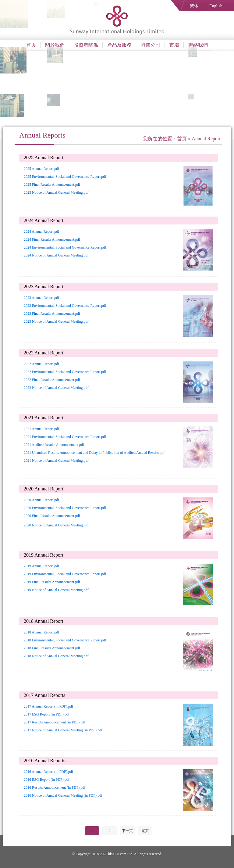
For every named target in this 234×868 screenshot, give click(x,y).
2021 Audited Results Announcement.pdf (54, 445)
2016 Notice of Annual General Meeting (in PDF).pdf (63, 795)
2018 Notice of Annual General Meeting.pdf (56, 656)
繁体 (194, 6)
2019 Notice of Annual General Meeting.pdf (56, 590)
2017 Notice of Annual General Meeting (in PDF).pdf (63, 730)
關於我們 (55, 45)
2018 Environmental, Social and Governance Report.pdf (65, 640)
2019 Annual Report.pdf (41, 566)
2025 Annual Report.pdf (41, 169)
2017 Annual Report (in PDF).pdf (48, 706)
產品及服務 (119, 45)
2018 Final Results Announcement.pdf (52, 648)
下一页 (127, 831)
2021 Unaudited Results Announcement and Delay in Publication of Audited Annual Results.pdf (94, 453)
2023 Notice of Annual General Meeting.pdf (56, 321)
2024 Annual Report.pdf (41, 231)
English (216, 6)
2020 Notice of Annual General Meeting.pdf (56, 525)
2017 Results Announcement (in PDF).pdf (55, 722)
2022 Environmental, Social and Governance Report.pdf (65, 372)
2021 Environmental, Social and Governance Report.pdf (65, 437)
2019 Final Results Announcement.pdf (52, 582)
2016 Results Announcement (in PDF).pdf (55, 787)
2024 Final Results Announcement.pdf (52, 239)
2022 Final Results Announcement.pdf (52, 380)
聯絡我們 (198, 45)
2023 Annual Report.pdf (41, 298)
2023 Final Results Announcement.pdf (52, 314)
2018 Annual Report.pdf (41, 632)
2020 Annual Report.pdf (41, 500)
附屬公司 (151, 45)
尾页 (145, 831)
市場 (174, 45)
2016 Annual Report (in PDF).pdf (48, 772)
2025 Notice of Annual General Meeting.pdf (56, 192)
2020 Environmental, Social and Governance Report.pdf (65, 508)
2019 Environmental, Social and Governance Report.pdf (65, 574)
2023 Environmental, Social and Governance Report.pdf (65, 306)
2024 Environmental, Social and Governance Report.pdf (65, 247)
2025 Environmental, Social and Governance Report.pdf (65, 177)
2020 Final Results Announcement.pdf (52, 516)
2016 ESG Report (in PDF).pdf (47, 780)
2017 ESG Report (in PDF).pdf (47, 714)
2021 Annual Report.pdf (41, 429)
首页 (31, 45)
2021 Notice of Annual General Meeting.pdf (56, 461)
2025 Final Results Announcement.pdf (52, 185)
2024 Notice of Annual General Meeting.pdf (56, 255)
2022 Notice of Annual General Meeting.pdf (56, 388)
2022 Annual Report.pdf (41, 364)
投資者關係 (86, 45)
